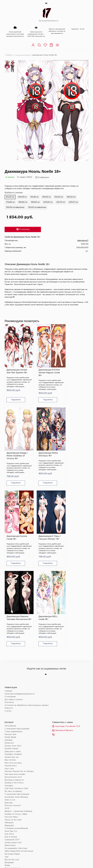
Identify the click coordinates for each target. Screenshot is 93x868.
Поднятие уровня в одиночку (18, 793)
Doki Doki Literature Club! (16, 694)
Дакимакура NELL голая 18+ (45, 520)
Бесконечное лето (13, 682)
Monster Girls (10, 640)
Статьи (8, 616)
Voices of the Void (13, 725)
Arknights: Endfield (13, 659)
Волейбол (9, 827)
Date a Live (10, 705)
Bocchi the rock (12, 765)
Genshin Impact (12, 654)
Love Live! (9, 825)
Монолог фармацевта (15, 782)
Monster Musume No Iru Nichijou (19, 677)
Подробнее (14, 395)
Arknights (9, 691)
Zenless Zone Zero (13, 651)
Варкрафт (9, 731)
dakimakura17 (83, 240)
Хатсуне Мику (11, 722)
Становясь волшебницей (16, 733)
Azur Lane (9, 674)
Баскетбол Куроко (14, 833)
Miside (7, 771)
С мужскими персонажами (17, 699)
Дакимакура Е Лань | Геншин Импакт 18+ (75, 445)
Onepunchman (11, 776)
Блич (7, 802)
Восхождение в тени (14, 816)
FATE (7, 714)
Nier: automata (11, 796)
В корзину (23, 229)
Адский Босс (11, 671)
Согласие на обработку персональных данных (27, 610)
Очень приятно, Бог (14, 830)
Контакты (9, 607)
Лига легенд (10, 819)
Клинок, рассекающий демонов (19, 805)
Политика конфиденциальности (20, 599)
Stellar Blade (10, 642)
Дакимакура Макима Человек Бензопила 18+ (17, 522)
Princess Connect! (13, 711)
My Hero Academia (13, 697)
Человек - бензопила (14, 788)
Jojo (6, 762)
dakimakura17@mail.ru (63, 636)
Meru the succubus (13, 668)
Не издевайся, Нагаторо (16, 753)
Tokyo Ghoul (10, 836)
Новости (9, 613)
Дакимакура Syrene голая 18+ (46, 445)
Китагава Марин (12, 759)
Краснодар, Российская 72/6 (66, 632)
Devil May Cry (11, 736)
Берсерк (9, 708)
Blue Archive (10, 665)
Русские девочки (13, 773)
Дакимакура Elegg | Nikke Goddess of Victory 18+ (75, 368)
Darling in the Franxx (14, 688)
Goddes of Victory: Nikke (16, 719)
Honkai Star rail (11, 662)
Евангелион (10, 751)
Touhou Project (12, 799)
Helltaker (9, 645)
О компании (10, 602)
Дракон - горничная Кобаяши (18, 716)
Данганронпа (11, 785)
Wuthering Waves (13, 807)
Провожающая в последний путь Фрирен (24, 822)
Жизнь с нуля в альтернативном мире (22, 779)
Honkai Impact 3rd (13, 748)
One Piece (9, 739)
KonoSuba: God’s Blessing (16, 702)
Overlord (9, 813)
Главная (8, 55)
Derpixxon (9, 648)
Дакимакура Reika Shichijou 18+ (16, 445)
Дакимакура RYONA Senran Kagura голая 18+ (46, 368)
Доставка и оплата (14, 605)
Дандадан (9, 768)
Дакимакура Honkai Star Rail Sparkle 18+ (17, 366)
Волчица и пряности (14, 685)
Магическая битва (13, 810)
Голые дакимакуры (22, 55)
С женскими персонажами (17, 634)
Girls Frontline (11, 742)
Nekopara (9, 728)
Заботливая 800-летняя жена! (19, 756)
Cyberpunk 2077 (12, 745)
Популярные (10, 631)
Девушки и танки (13, 657)
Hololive (8, 790)
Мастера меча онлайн (15, 679)
